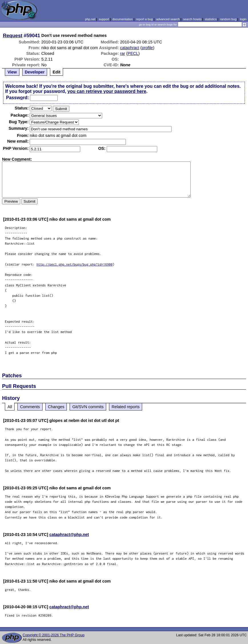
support (104, 19)
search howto (192, 19)
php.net (90, 19)
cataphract (130, 48)
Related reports (126, 407)
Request (13, 35)
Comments (30, 407)
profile (147, 48)
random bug (228, 19)
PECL (133, 53)
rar (123, 53)
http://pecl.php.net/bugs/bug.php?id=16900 (75, 264)
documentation (123, 19)
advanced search (168, 19)
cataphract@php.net (69, 535)
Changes (56, 407)
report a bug (144, 19)
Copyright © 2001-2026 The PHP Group (54, 635)
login (243, 19)
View (12, 72)
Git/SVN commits (88, 407)
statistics (211, 19)
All (10, 407)
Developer (35, 72)
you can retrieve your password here (107, 91)
